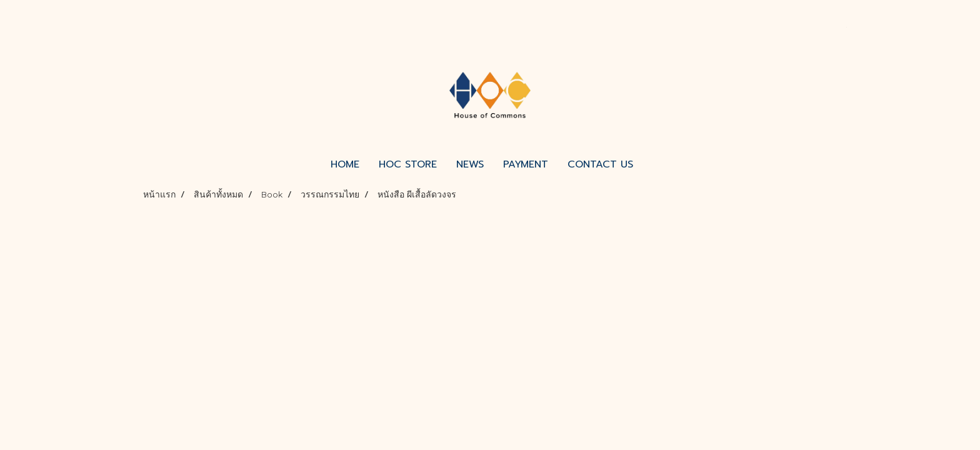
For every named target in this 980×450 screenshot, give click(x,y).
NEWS (470, 164)
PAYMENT (526, 164)
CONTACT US (600, 164)
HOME (345, 164)
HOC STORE (408, 164)
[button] (654, 164)
